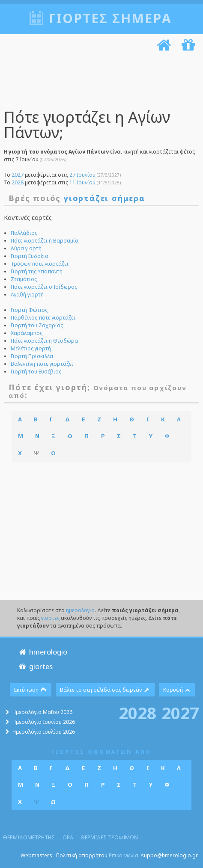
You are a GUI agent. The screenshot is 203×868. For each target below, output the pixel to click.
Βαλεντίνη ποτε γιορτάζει (42, 364)
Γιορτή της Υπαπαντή (37, 271)
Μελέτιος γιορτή (31, 348)
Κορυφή (177, 690)
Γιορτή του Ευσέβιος (36, 372)
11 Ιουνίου (82, 182)
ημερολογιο (80, 610)
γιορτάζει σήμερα (104, 198)
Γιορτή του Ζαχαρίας (37, 325)
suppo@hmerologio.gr (169, 855)
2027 (18, 175)
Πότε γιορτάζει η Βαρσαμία (45, 241)
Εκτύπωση (31, 690)
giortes (35, 666)
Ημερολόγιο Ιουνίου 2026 (44, 722)
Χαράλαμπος (27, 333)
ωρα (68, 837)
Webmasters (36, 855)
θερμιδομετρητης (29, 837)
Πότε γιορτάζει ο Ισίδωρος (44, 287)
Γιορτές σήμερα (110, 18)
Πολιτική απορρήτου (82, 855)
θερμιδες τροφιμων (109, 837)
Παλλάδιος (24, 233)
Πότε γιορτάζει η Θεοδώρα (44, 341)
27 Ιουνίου (82, 175)
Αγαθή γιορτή (27, 295)
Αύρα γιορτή (26, 248)
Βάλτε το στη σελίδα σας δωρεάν (105, 690)
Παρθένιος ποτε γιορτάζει (43, 318)
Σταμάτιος (24, 279)
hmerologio (43, 652)
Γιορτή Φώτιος (29, 310)
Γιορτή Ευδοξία (30, 256)
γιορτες (50, 618)
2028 (18, 182)
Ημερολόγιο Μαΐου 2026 (42, 712)
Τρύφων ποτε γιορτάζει (40, 264)
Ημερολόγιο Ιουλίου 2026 (44, 732)
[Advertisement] (99, 82)
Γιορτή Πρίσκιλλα (32, 356)
